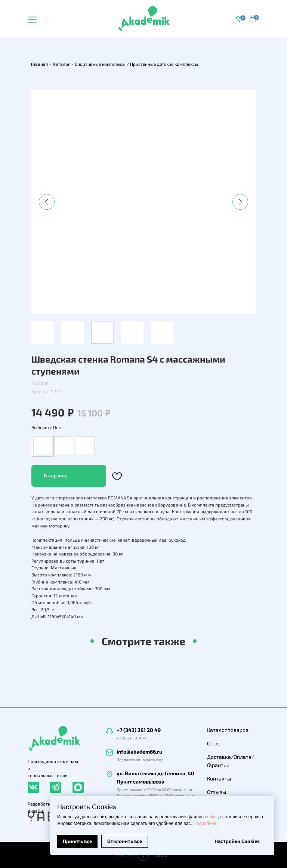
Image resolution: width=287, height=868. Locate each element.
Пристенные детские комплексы (164, 64)
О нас (214, 743)
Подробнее (205, 824)
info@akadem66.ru (139, 752)
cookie (211, 817)
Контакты (219, 778)
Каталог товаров (228, 730)
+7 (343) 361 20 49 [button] (139, 730)
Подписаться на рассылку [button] (140, 760)
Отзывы (217, 792)
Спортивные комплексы (100, 64)
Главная (40, 64)
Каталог (61, 64)
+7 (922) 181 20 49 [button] (132, 738)
